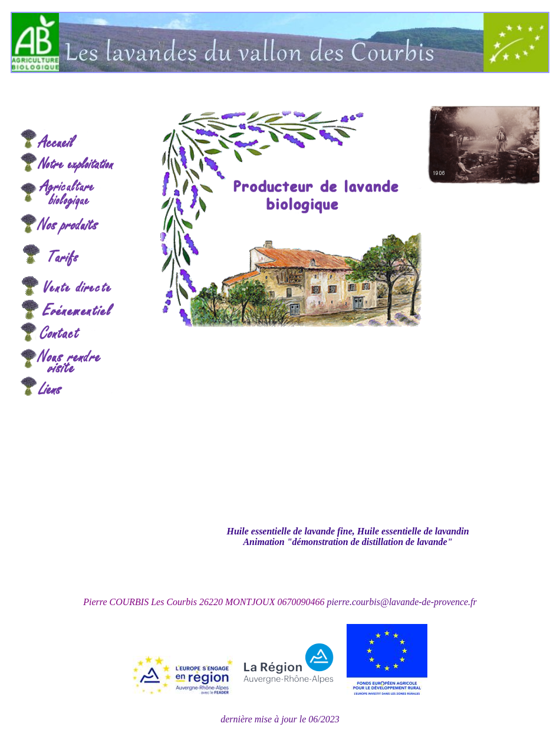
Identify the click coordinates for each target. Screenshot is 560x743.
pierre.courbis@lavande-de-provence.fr (401, 602)
